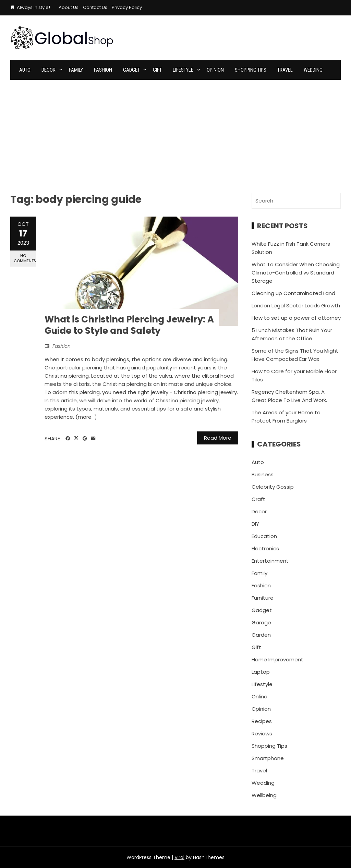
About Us (69, 7)
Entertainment (270, 561)
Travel (285, 70)
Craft (258, 499)
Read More (218, 438)
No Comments (25, 258)
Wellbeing (264, 795)
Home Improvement (277, 659)
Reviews (262, 733)
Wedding (313, 70)
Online (259, 696)
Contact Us (95, 7)
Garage (261, 622)
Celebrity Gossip (273, 487)
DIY (255, 524)
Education (264, 536)
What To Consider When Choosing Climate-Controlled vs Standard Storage (296, 273)
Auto (25, 70)
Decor (49, 70)
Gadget (131, 70)
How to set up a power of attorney (296, 318)
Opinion (215, 70)
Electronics (265, 548)
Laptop (261, 672)
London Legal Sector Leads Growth (296, 305)
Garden (261, 635)
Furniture (263, 598)
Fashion (103, 70)
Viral (179, 857)
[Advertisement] (175, 131)
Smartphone (268, 758)
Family (76, 70)
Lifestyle (183, 70)
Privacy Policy (127, 7)
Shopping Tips (251, 70)
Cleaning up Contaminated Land (293, 293)
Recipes (262, 721)
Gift (157, 70)
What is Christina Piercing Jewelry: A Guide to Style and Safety (129, 325)
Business (263, 474)
